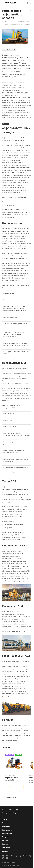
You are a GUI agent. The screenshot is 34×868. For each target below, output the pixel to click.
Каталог (5, 823)
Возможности (7, 833)
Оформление (7, 837)
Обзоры (5, 851)
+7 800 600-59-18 (11, 809)
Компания (6, 826)
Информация (7, 830)
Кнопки (5, 840)
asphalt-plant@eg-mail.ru (13, 813)
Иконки (5, 844)
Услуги (5, 819)
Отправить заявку (15, 787)
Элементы (6, 848)
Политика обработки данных (11, 865)
